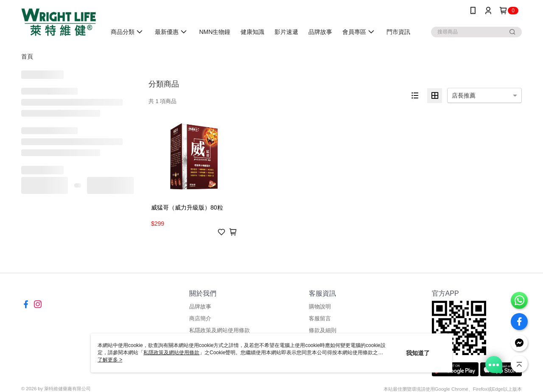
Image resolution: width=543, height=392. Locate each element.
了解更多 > (110, 360)
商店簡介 (200, 318)
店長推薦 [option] (464, 95)
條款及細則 (323, 330)
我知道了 (418, 353)
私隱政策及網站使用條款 (220, 330)
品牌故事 (200, 307)
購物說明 (320, 307)
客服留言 (320, 318)
